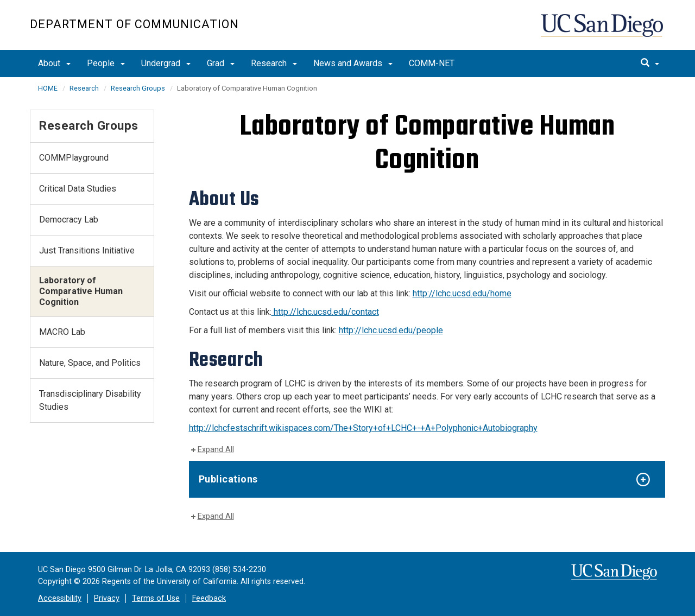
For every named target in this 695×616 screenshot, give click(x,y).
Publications (228, 479)
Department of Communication (134, 24)
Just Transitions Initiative (87, 250)
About (54, 63)
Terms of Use (156, 598)
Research (274, 63)
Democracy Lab (69, 220)
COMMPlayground (74, 158)
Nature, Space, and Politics (90, 363)
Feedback (209, 598)
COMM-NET (432, 63)
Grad (221, 63)
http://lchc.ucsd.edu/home (462, 293)
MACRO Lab (62, 332)
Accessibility (60, 598)
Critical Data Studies (78, 189)
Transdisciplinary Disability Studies (90, 400)
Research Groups (138, 88)
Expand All (216, 450)
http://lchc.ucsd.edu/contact (325, 312)
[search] (650, 63)
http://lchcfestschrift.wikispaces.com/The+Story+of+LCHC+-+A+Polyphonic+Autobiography (363, 428)
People (106, 63)
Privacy (107, 598)
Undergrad (166, 63)
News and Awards (353, 63)
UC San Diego (603, 31)
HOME (48, 88)
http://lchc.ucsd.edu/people (391, 330)
